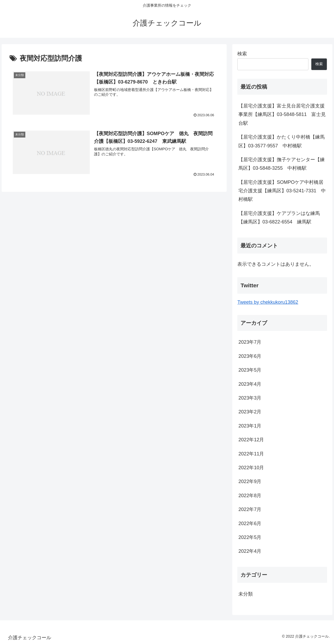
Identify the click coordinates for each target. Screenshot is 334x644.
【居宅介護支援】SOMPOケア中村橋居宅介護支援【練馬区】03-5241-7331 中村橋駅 (282, 191)
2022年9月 (250, 481)
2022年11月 (251, 454)
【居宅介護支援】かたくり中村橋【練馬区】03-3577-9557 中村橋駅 (282, 141)
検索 (242, 54)
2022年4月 (250, 551)
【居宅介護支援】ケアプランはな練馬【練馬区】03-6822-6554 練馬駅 (279, 218)
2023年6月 (250, 356)
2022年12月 (251, 440)
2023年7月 (250, 342)
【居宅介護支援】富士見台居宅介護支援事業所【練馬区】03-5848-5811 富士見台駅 (282, 115)
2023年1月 (250, 426)
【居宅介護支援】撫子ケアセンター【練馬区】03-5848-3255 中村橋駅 (282, 164)
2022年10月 (251, 468)
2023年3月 (250, 398)
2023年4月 (250, 384)
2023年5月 (250, 370)
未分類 (246, 594)
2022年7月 (250, 509)
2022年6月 (250, 523)
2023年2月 (250, 412)
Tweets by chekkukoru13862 (268, 302)
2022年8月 (250, 496)
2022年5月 (250, 537)
